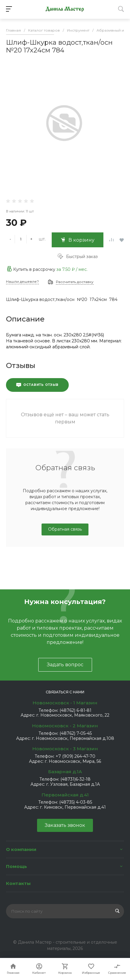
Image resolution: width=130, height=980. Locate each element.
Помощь (16, 866)
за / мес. (72, 269)
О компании (21, 849)
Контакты (18, 883)
